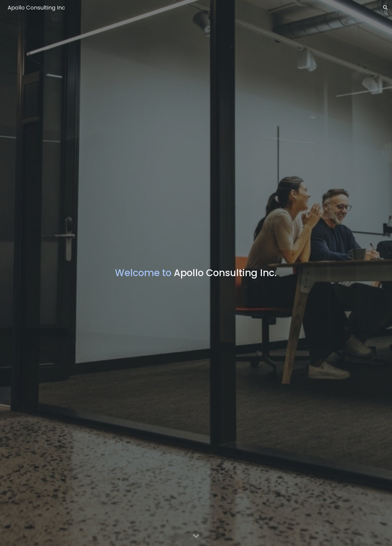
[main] (196, 273)
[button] (385, 8)
